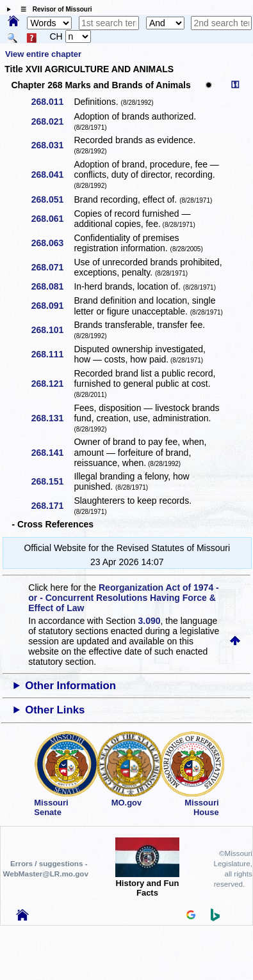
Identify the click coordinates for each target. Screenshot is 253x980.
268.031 (52, 145)
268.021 (52, 121)
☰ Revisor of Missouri (53, 9)
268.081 (52, 286)
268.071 (52, 267)
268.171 (52, 506)
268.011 (52, 102)
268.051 (52, 199)
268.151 (52, 481)
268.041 (52, 175)
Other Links (55, 710)
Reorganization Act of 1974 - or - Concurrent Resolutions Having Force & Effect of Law (123, 598)
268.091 (52, 306)
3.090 (150, 621)
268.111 (52, 354)
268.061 (52, 219)
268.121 (52, 384)
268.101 (52, 330)
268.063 (52, 243)
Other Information (70, 686)
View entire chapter (43, 54)
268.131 (52, 418)
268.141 (52, 453)
